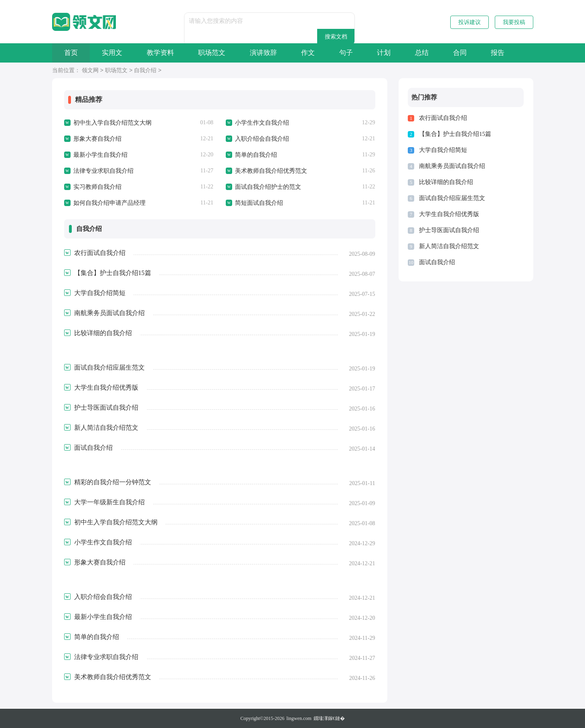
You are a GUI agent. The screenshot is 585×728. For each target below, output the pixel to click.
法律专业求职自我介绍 (103, 171)
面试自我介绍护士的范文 (268, 187)
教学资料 (162, 53)
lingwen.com (299, 718)
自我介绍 (145, 71)
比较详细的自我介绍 (446, 182)
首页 (71, 53)
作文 (312, 53)
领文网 (90, 71)
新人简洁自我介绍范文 (449, 246)
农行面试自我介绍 (443, 118)
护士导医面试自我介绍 (449, 230)
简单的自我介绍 (256, 155)
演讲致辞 (266, 53)
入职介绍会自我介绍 (262, 139)
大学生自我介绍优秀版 (449, 214)
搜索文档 (351, 21)
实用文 (113, 53)
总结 (427, 53)
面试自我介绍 (437, 262)
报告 (504, 53)
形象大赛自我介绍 (97, 139)
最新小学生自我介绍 (100, 155)
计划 (389, 53)
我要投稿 (514, 22)
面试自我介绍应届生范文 (452, 198)
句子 (350, 53)
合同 (466, 53)
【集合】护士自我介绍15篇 (455, 134)
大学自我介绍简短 (443, 150)
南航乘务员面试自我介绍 (452, 166)
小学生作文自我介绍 (262, 123)
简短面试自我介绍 (259, 203)
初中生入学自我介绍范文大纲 (112, 123)
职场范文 (214, 53)
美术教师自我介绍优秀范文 (271, 171)
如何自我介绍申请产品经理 (109, 203)
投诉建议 (470, 22)
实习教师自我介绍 (97, 187)
